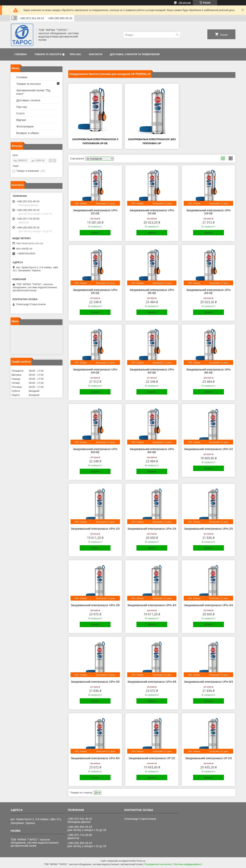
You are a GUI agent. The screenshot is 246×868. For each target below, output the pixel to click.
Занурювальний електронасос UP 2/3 (208, 758)
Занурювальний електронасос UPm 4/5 (95, 682)
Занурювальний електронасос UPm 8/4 (95, 758)
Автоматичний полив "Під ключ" (33, 92)
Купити (95, 233)
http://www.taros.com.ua (30, 243)
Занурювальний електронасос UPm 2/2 (209, 449)
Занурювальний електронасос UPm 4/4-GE (95, 371)
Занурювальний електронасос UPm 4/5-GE (152, 371)
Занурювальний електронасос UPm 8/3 (209, 682)
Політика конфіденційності (188, 864)
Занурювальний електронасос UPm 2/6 (95, 605)
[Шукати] (177, 35)
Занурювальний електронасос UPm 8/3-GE (95, 451)
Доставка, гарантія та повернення (135, 54)
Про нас (75, 54)
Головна (21, 54)
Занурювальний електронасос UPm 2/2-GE (95, 212)
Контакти (96, 54)
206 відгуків (185, 3)
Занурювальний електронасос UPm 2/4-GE (208, 212)
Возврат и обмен (28, 133)
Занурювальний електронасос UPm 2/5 (209, 529)
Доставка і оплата (28, 100)
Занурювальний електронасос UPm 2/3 (95, 529)
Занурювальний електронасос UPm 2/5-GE (95, 291)
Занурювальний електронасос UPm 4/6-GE (208, 371)
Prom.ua (141, 861)
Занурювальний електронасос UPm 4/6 (152, 682)
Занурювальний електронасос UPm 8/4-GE (152, 451)
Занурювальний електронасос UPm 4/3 (152, 605)
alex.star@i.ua (24, 248)
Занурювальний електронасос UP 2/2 (152, 758)
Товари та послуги (48, 54)
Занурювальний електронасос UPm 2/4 (152, 529)
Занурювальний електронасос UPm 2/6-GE (152, 291)
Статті (20, 113)
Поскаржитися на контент (158, 864)
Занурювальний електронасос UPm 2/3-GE (152, 212)
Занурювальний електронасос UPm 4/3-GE (208, 291)
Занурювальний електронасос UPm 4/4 (209, 605)
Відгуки (21, 120)
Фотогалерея (25, 126)
